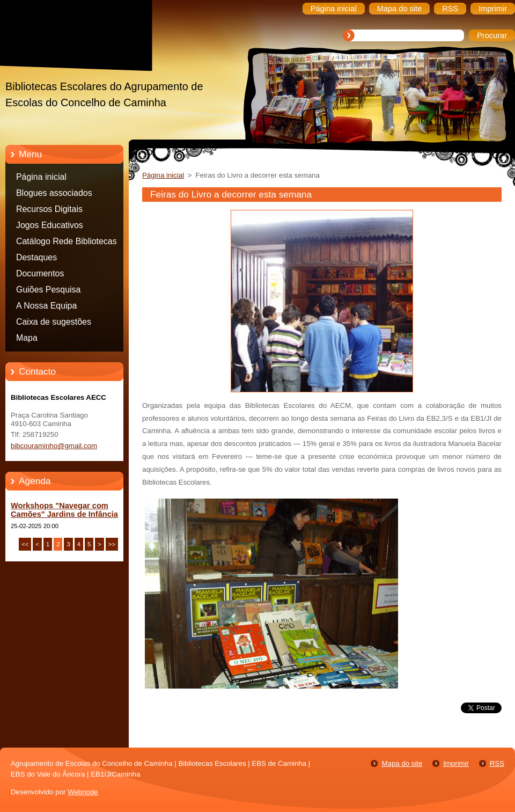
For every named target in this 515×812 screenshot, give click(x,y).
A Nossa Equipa (46, 306)
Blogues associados (54, 193)
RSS (497, 763)
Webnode (83, 792)
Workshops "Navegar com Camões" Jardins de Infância (64, 510)
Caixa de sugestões (54, 322)
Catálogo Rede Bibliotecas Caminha (67, 243)
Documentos (40, 273)
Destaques (36, 257)
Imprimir (456, 763)
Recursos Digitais (49, 209)
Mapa (27, 338)
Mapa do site (402, 763)
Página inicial (41, 177)
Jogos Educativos (50, 225)
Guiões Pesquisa (48, 290)
